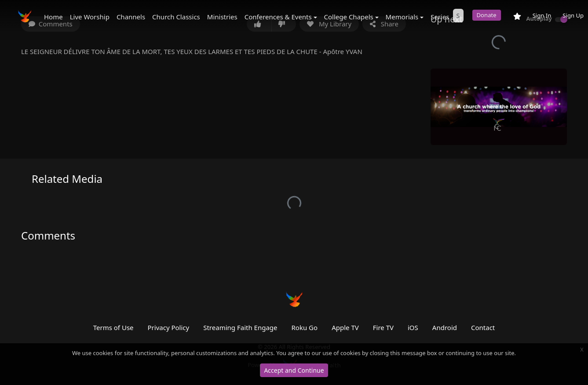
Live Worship (90, 17)
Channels (131, 17)
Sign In (542, 15)
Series (440, 17)
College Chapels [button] (349, 17)
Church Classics (176, 17)
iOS (413, 327)
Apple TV (345, 327)
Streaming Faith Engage (240, 327)
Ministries (222, 17)
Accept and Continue (294, 370)
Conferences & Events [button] (278, 17)
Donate (487, 15)
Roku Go (305, 327)
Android (445, 327)
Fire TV (383, 327)
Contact (483, 327)
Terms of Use (113, 327)
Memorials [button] (402, 17)
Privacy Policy (169, 327)
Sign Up (573, 15)
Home (53, 17)
